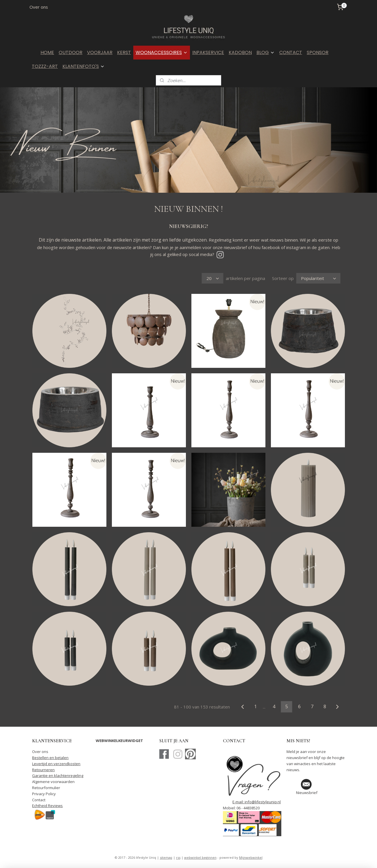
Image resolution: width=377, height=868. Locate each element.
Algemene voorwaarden (53, 782)
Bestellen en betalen (50, 758)
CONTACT (291, 52)
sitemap (166, 857)
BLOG (266, 52)
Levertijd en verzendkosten (56, 764)
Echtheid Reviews (47, 806)
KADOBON (240, 52)
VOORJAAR (100, 52)
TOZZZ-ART (45, 66)
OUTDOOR (71, 52)
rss (178, 857)
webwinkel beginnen (200, 857)
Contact (39, 800)
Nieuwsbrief (307, 793)
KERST (124, 52)
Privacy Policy (44, 794)
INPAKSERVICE (208, 52)
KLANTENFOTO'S (84, 66)
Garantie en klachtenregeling (58, 776)
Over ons (39, 7)
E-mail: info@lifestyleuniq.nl (257, 802)
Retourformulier (46, 788)
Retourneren (43, 770)
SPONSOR (318, 52)
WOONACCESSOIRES (162, 52)
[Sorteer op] (318, 278)
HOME (47, 52)
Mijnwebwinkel (251, 857)
